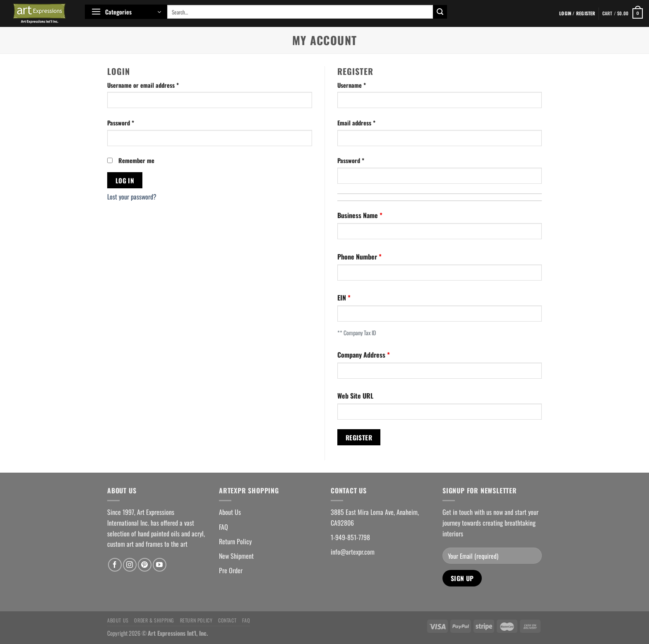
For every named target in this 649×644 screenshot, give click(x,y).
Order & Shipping (154, 620)
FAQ (224, 527)
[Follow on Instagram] (130, 565)
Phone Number (358, 257)
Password (121, 123)
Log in (125, 180)
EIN (343, 298)
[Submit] (440, 12)
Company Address (362, 355)
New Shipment (236, 556)
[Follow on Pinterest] (145, 565)
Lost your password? (132, 197)
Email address (356, 123)
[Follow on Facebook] (115, 565)
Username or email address (143, 85)
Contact (227, 620)
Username (352, 85)
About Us (230, 512)
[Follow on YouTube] (160, 565)
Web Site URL (355, 396)
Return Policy (235, 541)
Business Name (358, 215)
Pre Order (231, 570)
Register (359, 437)
